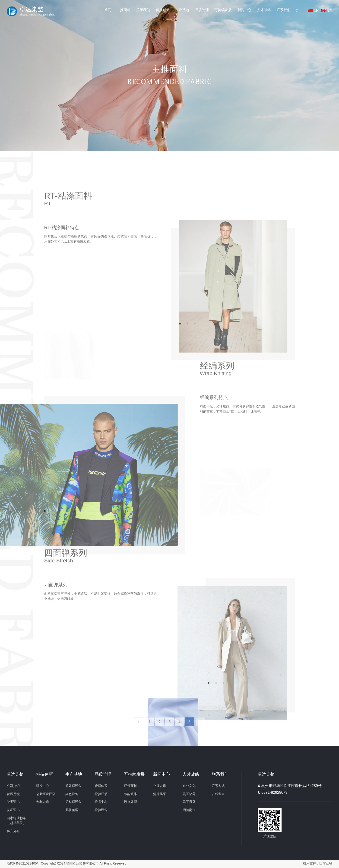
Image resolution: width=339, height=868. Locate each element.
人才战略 (264, 10)
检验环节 (101, 794)
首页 (108, 10)
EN (330, 10)
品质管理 (202, 10)
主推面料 (124, 10)
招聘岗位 (189, 810)
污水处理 (130, 802)
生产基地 (182, 10)
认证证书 (13, 810)
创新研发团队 (46, 794)
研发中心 (43, 786)
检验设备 (101, 810)
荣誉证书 (13, 802)
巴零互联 (326, 864)
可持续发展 (223, 10)
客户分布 (13, 831)
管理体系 (101, 786)
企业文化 (189, 786)
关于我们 (143, 10)
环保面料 (130, 786)
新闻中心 (244, 10)
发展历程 (13, 794)
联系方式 (218, 786)
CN (316, 10)
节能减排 (130, 794)
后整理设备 (73, 802)
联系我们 (284, 10)
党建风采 (160, 794)
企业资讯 (160, 786)
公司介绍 (13, 786)
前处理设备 (73, 786)
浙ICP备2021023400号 (23, 864)
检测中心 (101, 802)
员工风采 (189, 802)
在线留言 (218, 794)
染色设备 (72, 794)
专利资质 (43, 802)
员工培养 (189, 794)
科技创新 (163, 10)
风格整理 (72, 810)
